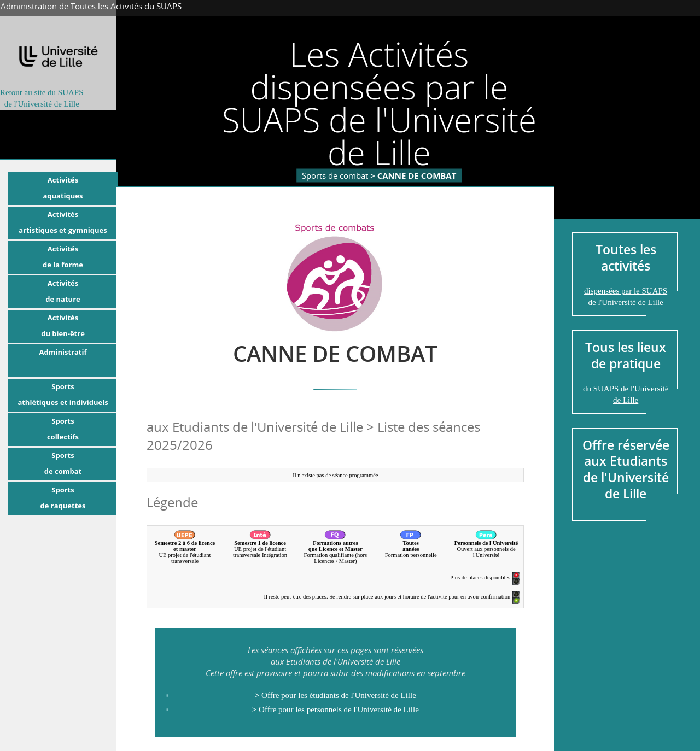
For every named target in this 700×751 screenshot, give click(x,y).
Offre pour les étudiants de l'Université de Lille (336, 695)
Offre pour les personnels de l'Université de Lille (336, 709)
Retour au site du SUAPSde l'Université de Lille (42, 98)
